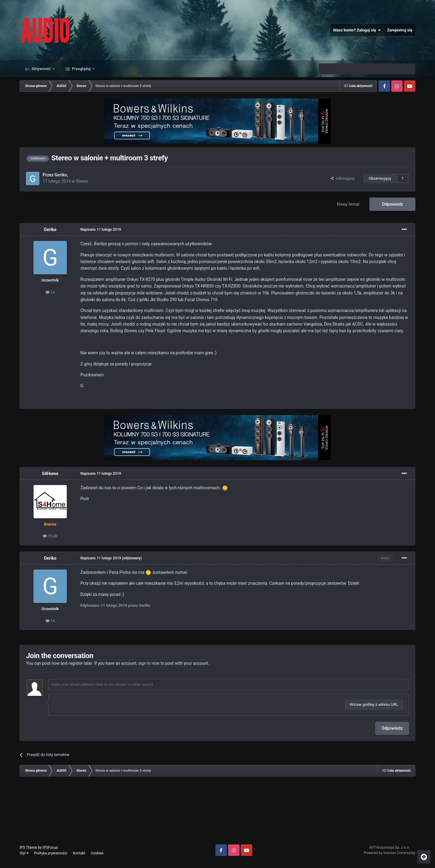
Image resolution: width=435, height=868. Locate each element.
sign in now (149, 663)
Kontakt (79, 853)
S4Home (50, 474)
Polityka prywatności (51, 853)
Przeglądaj (81, 69)
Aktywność (41, 69)
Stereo (82, 181)
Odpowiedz (392, 204)
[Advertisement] (217, 813)
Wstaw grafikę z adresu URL (374, 704)
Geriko (61, 175)
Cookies (97, 853)
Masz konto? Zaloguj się (357, 30)
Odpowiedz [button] (392, 728)
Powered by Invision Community (390, 853)
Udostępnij (342, 178)
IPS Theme (28, 847)
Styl (24, 853)
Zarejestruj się (400, 30)
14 (50, 292)
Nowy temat (348, 204)
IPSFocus (50, 847)
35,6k (50, 536)
